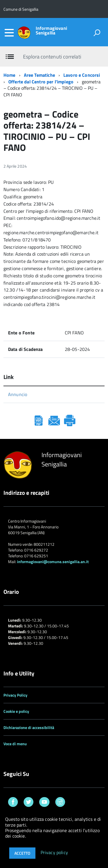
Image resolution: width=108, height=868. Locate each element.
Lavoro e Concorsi (82, 75)
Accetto (22, 853)
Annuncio (18, 394)
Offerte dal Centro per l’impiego (41, 82)
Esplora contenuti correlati (52, 57)
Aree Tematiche (39, 75)
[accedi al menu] (9, 33)
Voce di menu (15, 744)
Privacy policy (54, 853)
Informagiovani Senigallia (51, 30)
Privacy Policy (15, 695)
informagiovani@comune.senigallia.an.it (53, 562)
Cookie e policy (16, 711)
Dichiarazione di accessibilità (29, 727)
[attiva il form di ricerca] (97, 33)
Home (10, 75)
